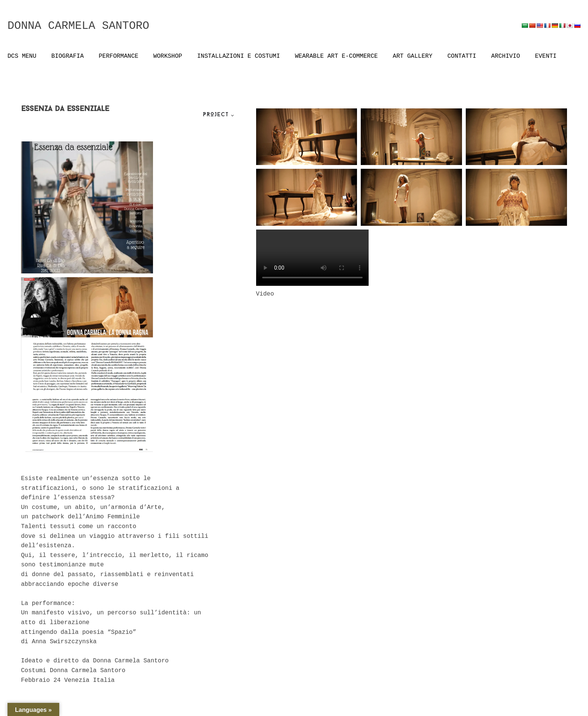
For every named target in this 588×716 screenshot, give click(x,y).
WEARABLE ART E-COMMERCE (337, 56)
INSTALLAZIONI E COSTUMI (239, 56)
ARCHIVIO (506, 56)
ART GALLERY (412, 56)
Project (216, 115)
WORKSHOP (168, 56)
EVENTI (546, 56)
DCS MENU (22, 56)
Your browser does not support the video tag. (312, 258)
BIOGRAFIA (67, 56)
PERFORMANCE (118, 56)
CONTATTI (462, 56)
